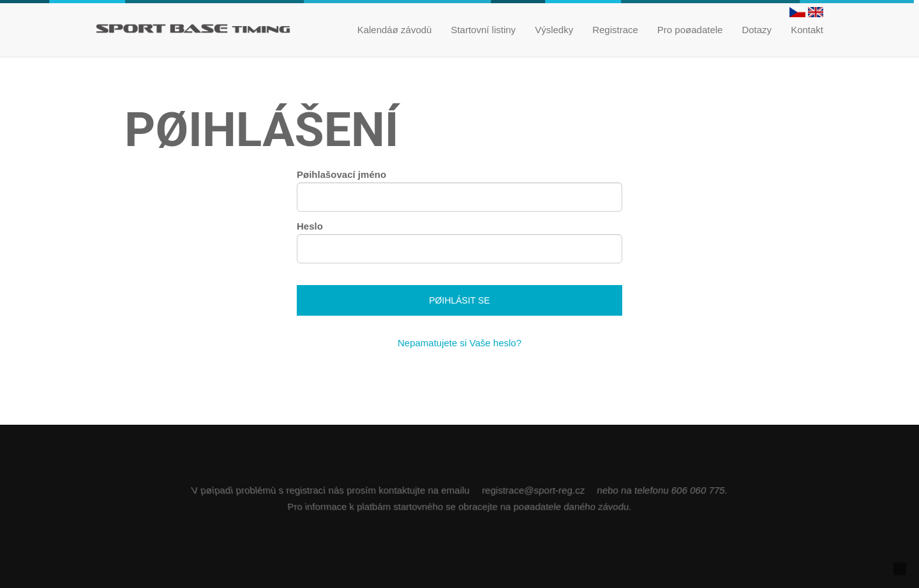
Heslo (310, 226)
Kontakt (807, 30)
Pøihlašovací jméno (341, 174)
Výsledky (554, 30)
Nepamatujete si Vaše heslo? (459, 343)
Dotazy (757, 30)
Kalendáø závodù (395, 30)
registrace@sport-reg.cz (533, 489)
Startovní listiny (483, 30)
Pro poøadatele (690, 30)
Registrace (615, 30)
